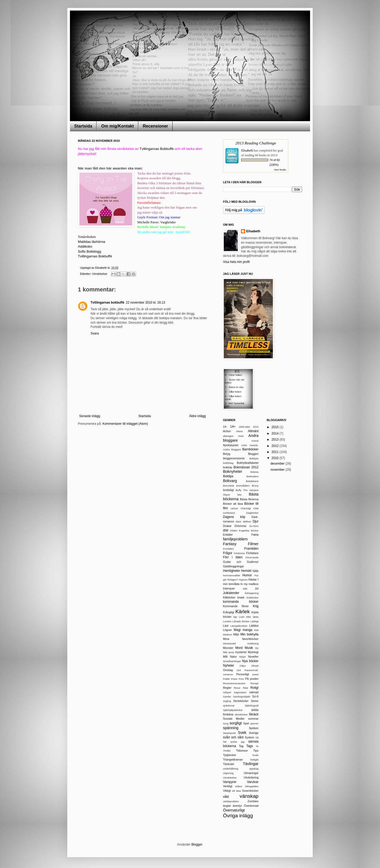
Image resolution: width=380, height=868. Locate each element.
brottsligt (228, 490)
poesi (256, 674)
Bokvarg (230, 481)
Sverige (254, 733)
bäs (239, 495)
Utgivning (228, 773)
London (227, 621)
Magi (237, 630)
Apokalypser (231, 445)
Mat (256, 630)
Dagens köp (234, 517)
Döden (234, 530)
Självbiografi (251, 706)
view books (280, 170)
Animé (255, 441)
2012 (275, 446)
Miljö (236, 634)
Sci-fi (255, 696)
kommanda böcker (241, 602)
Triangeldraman (233, 759)
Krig (256, 606)
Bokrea (254, 472)
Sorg (226, 723)
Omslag (228, 670)
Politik (226, 679)
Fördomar (239, 553)
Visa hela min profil (236, 262)
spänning (231, 728)
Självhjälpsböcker (233, 710)
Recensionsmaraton (234, 683)
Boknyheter (233, 471)
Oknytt (255, 666)
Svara (95, 333)
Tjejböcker (230, 755)
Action (227, 431)
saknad (254, 692)
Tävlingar (251, 764)
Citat (256, 508)
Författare (252, 553)
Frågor (228, 553)
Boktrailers (252, 476)
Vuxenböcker (250, 791)
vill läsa (236, 791)
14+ (233, 427)
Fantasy (230, 544)
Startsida (83, 126)
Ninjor (242, 657)
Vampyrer (230, 782)
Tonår (255, 755)
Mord (239, 648)
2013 (275, 440)
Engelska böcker (249, 530)
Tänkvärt (229, 764)
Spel (246, 723)
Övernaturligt (234, 810)
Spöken (254, 728)
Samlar (227, 697)
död (226, 530)
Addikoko (85, 246)
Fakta (255, 535)
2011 (275, 452)
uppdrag (254, 769)
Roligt (255, 688)
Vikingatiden (251, 786)
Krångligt (229, 612)
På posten (252, 679)
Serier (255, 701)
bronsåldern (243, 486)
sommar (253, 719)
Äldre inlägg (198, 416)
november (278, 470)
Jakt (245, 589)
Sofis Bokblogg (89, 251)
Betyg (227, 454)
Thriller (227, 751)
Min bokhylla (250, 634)
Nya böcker (250, 661)
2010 (256, 427)
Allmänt (253, 431)
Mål (225, 657)
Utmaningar (251, 773)
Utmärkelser (100, 274)
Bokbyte (254, 458)
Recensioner (155, 126)
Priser (234, 679)
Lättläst (254, 626)
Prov (241, 679)
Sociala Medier (234, 719)
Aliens (239, 431)
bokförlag (228, 463)
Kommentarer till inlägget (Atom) (125, 424)
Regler (227, 688)
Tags (250, 746)
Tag (241, 746)
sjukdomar (229, 706)
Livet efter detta (249, 617)
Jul (257, 588)
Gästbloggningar (233, 566)
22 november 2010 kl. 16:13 (146, 303)
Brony (255, 486)
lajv (235, 617)
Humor (247, 575)
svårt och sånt (233, 737)
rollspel (227, 692)
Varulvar (253, 782)
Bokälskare (252, 481)
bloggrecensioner (234, 458)
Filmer (253, 544)
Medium (227, 635)
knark (241, 597)
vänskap (249, 796)
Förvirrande (252, 557)
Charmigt (246, 508)
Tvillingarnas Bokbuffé (157, 149)
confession (229, 513)
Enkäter (228, 535)
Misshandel (229, 643)
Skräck (254, 714)
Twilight (254, 760)
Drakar (227, 526)
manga (247, 630)
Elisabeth (247, 150)
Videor (239, 786)
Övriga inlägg (238, 816)
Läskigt (254, 621)
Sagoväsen (240, 692)
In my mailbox (249, 584)
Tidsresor (242, 751)
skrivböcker (241, 714)
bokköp (228, 467)
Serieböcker (241, 701)
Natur (233, 657)
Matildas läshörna (91, 242)
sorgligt (236, 723)
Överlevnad (251, 806)
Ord (239, 670)
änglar (227, 806)
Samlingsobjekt (242, 697)
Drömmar (241, 526)
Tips (256, 751)
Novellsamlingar (232, 661)
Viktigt (227, 791)
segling (227, 701)
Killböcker (229, 597)
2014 (275, 433)
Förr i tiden (233, 557)
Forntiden (228, 549)
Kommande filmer (236, 606)
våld (226, 797)
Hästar (253, 579)
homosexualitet (232, 575)
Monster (228, 648)
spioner (254, 723)
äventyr (237, 806)
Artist (244, 445)
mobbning (253, 643)
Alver (241, 436)
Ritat (245, 688)
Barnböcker (250, 449)
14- (225, 427)
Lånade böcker (241, 621)
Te (257, 746)
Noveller (253, 657)
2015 (275, 427)
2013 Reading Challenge (256, 143)
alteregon (228, 436)
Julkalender (231, 593)
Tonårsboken (87, 237)
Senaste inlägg (90, 416)
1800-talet (244, 427)
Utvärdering (251, 777)
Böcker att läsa (233, 504)
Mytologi (253, 652)
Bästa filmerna (249, 499)
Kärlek (243, 612)
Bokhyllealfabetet (248, 463)
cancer (234, 508)
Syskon (250, 737)
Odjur (243, 666)
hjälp (256, 571)
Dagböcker (252, 513)
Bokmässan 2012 (246, 467)
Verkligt (228, 786)
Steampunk (229, 733)
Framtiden (251, 549)
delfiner (247, 522)
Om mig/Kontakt (117, 126)
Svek (242, 733)
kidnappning (252, 593)
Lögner (227, 630)
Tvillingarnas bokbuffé (107, 303)
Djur (255, 521)
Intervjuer (229, 588)
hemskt (246, 571)
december (278, 464)
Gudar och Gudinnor (241, 562)
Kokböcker (252, 598)
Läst (226, 626)
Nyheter (229, 666)
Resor (237, 688)
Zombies (253, 801)
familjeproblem (235, 539)
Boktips (228, 476)
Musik (249, 648)
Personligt (243, 674)
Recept (254, 683)
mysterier (241, 652)
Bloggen (253, 454)
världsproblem (231, 801)
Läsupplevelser (239, 626)
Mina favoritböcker (241, 639)
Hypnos (243, 580)
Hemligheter (232, 571)
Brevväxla (229, 486)
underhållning (231, 769)
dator (239, 522)
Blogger (197, 845)
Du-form (254, 526)
